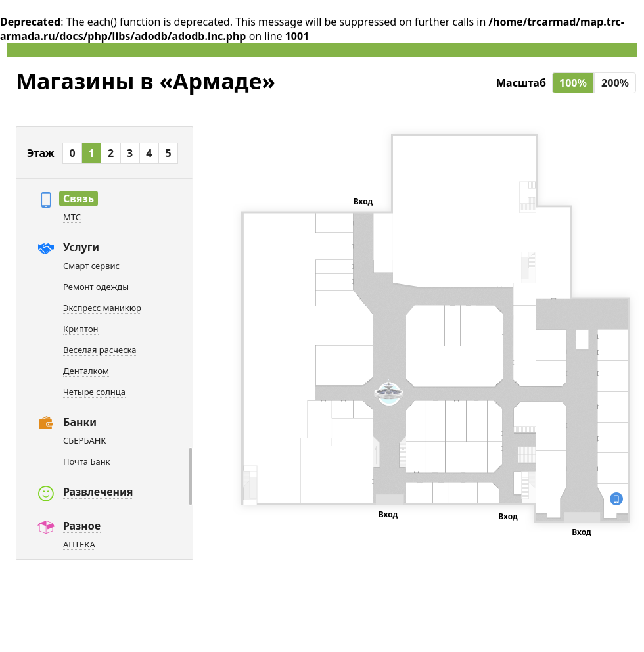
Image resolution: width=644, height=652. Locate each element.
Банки (80, 422)
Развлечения (98, 492)
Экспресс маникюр (102, 308)
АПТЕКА (79, 544)
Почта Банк (87, 461)
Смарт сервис (91, 266)
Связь (79, 198)
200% (615, 83)
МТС (72, 217)
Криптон (81, 329)
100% (573, 83)
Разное (82, 526)
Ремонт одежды (96, 287)
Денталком (86, 371)
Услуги (81, 247)
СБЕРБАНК (84, 440)
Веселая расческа (100, 350)
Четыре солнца (94, 392)
